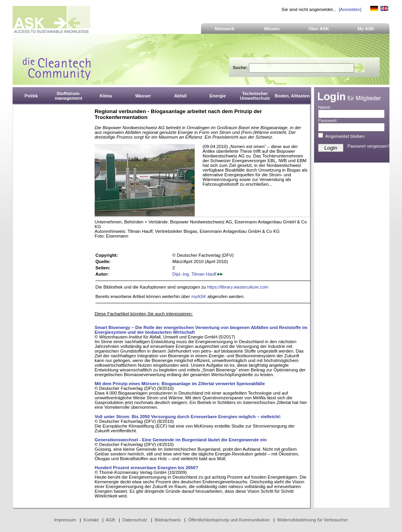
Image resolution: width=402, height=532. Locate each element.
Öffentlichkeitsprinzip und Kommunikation (229, 520)
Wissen (272, 29)
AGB (110, 520)
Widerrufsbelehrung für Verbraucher (313, 520)
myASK (199, 296)
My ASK (366, 29)
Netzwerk (225, 29)
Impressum (65, 520)
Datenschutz (135, 520)
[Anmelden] (350, 9)
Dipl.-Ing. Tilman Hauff (197, 274)
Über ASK (319, 29)
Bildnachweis (168, 520)
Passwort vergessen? (369, 146)
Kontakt (91, 520)
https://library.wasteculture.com (238, 287)
